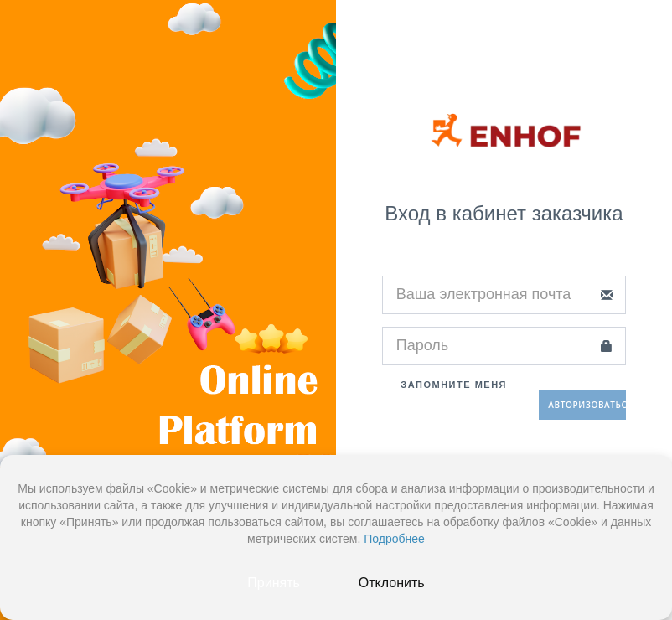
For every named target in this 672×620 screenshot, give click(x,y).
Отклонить (392, 583)
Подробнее (394, 539)
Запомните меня (445, 385)
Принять (274, 583)
